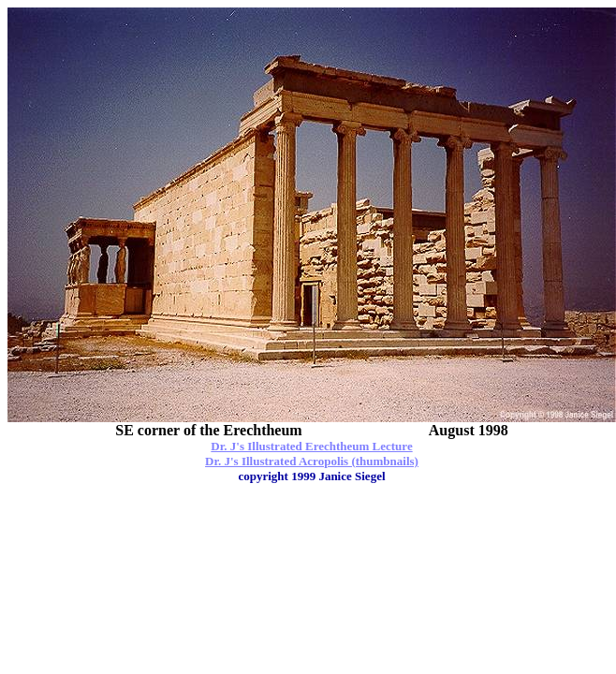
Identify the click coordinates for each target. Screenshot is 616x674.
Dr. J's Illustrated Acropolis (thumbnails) (312, 461)
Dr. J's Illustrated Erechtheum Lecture (311, 446)
